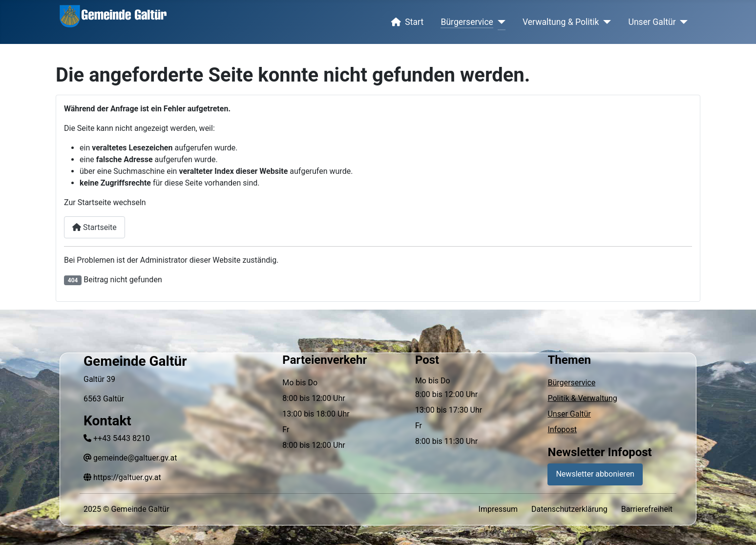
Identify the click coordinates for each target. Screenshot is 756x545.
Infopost (562, 430)
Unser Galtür (652, 22)
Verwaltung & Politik (561, 22)
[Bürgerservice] (499, 22)
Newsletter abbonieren (595, 474)
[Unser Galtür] (682, 22)
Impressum (498, 509)
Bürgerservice (467, 22)
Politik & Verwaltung (582, 398)
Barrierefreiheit (647, 509)
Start (405, 22)
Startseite (94, 227)
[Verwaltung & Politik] (605, 22)
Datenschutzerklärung (569, 509)
